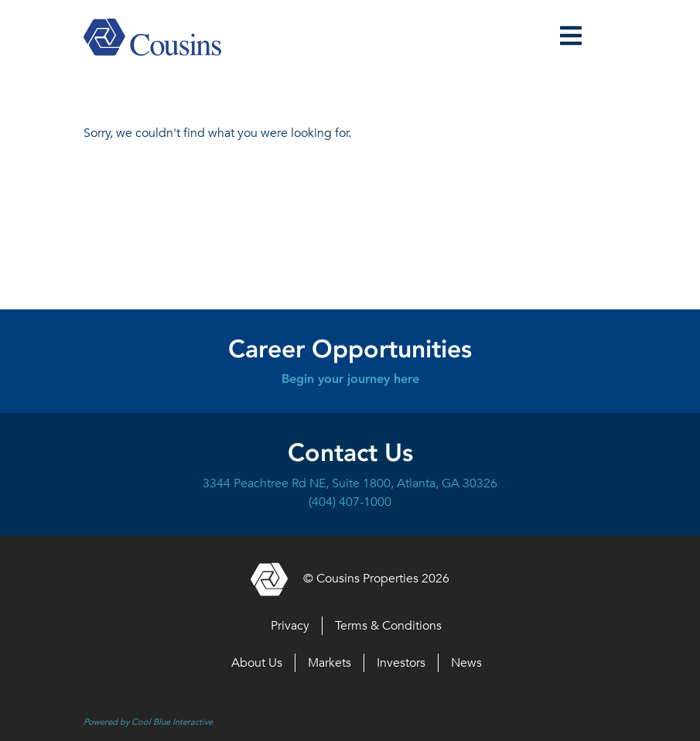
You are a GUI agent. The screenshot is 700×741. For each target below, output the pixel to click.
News (466, 663)
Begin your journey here (350, 379)
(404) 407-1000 (350, 502)
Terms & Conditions (388, 626)
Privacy (290, 626)
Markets (330, 663)
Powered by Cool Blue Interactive (148, 722)
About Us (257, 663)
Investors (401, 663)
